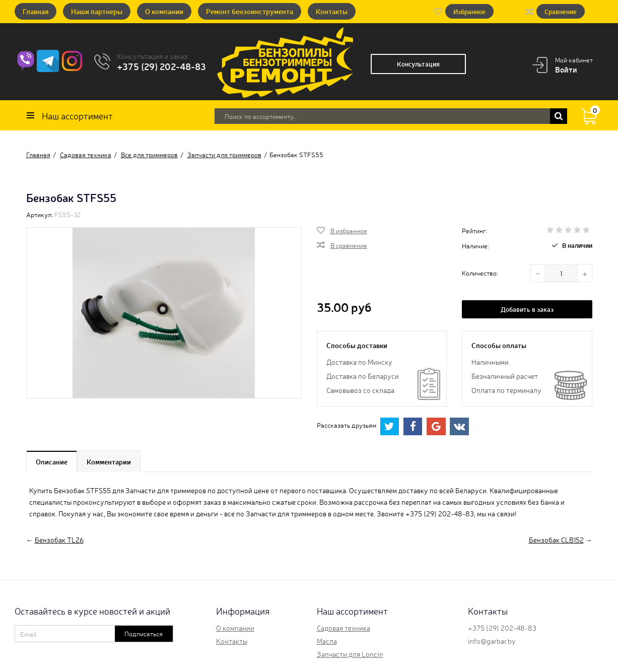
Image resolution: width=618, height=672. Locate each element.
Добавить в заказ (527, 309)
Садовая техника (344, 628)
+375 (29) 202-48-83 (161, 66)
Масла (327, 641)
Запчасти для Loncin (350, 654)
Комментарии (109, 461)
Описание (52, 461)
